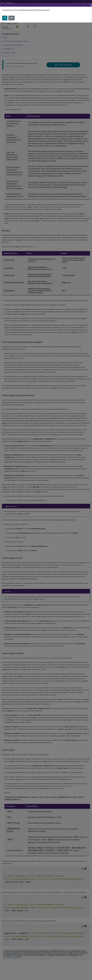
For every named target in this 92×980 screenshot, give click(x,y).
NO (11, 18)
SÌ (5, 18)
